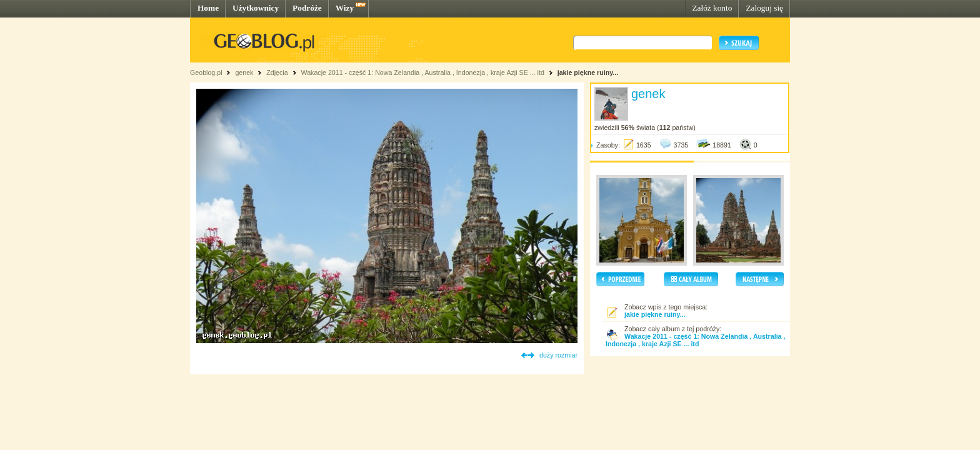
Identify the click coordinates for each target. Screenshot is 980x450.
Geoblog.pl (206, 72)
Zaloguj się (764, 8)
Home (208, 8)
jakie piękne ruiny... (588, 72)
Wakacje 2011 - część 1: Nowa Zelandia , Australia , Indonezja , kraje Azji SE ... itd (422, 72)
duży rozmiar (558, 355)
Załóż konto (712, 8)
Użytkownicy (256, 8)
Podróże (307, 8)
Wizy (345, 8)
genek (244, 72)
